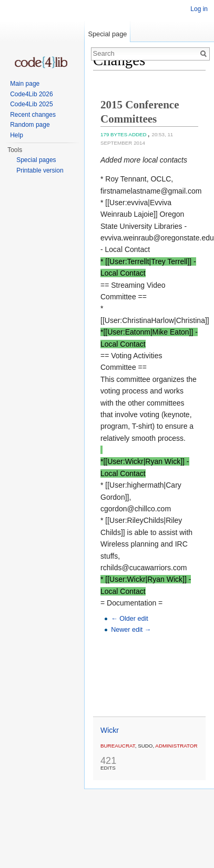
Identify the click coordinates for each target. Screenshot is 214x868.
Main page (25, 84)
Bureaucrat (118, 746)
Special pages (36, 160)
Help (17, 135)
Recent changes (33, 115)
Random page (30, 125)
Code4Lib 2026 (31, 94)
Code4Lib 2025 (31, 104)
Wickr (110, 730)
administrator (176, 746)
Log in (199, 9)
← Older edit (130, 619)
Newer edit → (131, 630)
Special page (107, 34)
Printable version (40, 170)
